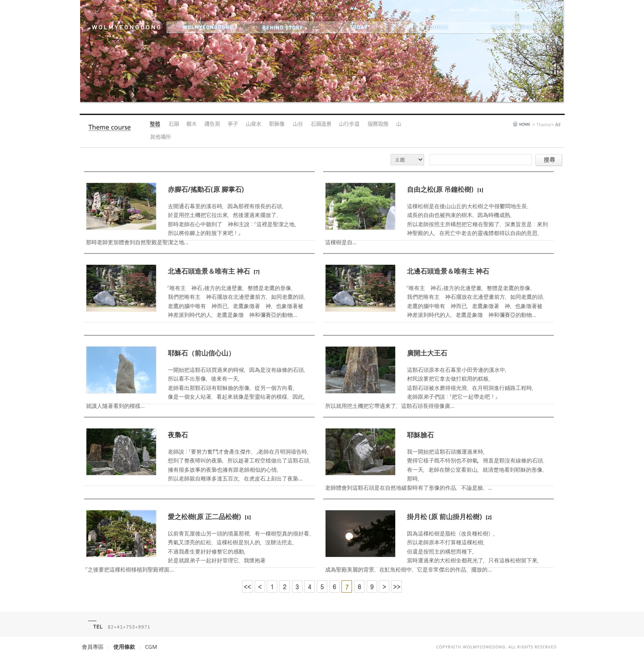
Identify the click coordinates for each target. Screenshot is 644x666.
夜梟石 (178, 435)
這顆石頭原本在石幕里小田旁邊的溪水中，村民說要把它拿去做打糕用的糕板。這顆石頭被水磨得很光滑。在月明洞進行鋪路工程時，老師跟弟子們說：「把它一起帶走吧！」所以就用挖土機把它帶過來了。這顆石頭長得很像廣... (431, 388)
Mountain (398, 125)
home (521, 124)
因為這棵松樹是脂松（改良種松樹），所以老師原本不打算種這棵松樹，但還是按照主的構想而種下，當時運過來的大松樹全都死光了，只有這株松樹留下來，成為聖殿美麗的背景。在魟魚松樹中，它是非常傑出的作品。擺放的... (434, 551)
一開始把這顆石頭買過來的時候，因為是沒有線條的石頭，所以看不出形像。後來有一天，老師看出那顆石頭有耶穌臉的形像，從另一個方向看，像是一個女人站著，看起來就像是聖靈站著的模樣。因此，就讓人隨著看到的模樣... (197, 388)
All (155, 125)
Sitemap (479, 10)
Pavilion (233, 125)
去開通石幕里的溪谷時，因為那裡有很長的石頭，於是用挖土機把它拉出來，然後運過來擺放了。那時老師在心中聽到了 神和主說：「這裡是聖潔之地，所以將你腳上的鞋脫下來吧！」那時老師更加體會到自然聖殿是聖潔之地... (193, 224)
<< (248, 587)
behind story (282, 27)
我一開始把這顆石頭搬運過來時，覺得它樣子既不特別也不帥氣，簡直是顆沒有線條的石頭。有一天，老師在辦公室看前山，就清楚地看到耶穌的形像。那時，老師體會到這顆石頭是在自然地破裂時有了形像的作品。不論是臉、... (437, 470)
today (359, 27)
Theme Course (112, 129)
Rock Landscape (321, 125)
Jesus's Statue (277, 125)
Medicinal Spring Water (253, 125)
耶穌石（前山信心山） (201, 353)
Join (432, 10)
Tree (192, 125)
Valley (297, 125)
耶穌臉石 (420, 435)
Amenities (378, 125)
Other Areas (160, 138)
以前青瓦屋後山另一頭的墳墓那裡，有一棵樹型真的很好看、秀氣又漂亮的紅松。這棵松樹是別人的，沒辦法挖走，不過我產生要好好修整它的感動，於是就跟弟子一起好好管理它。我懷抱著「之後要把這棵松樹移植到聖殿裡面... (200, 551)
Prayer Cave (212, 125)
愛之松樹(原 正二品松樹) (205, 517)
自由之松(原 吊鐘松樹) (440, 189)
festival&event (514, 27)
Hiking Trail (349, 125)
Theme (544, 124)
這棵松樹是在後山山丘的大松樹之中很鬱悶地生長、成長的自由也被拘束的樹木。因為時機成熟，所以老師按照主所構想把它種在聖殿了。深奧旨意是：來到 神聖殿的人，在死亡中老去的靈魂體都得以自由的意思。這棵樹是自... (439, 224)
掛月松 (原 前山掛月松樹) (445, 517)
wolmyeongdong (205, 27)
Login (416, 10)
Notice (457, 10)
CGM (151, 647)
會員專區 (93, 647)
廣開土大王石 (427, 353)
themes (436, 27)
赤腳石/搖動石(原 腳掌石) (206, 189)
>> (397, 587)
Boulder (173, 125)
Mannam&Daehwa (521, 9)
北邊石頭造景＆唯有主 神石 (209, 271)
